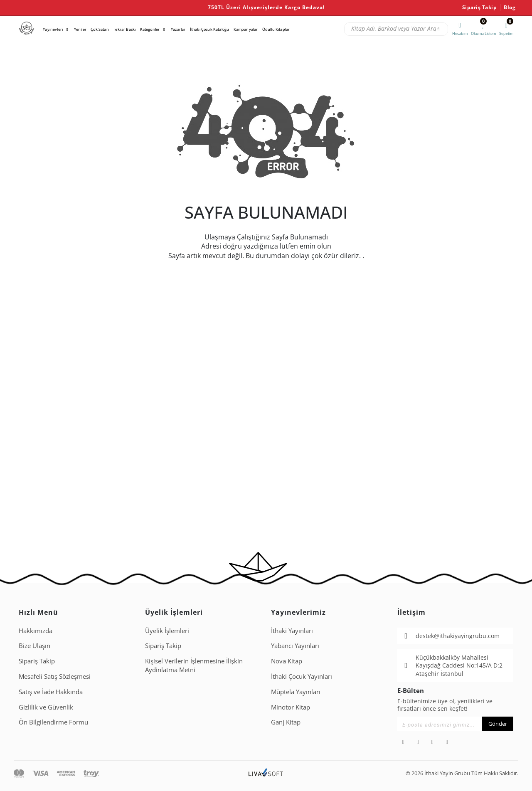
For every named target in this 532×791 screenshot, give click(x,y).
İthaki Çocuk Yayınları (302, 676)
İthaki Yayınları (292, 631)
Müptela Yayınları (296, 692)
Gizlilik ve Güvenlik (46, 707)
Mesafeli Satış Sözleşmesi (55, 676)
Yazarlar (178, 29)
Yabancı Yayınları (295, 646)
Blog (510, 7)
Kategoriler (150, 29)
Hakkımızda (36, 631)
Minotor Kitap (291, 707)
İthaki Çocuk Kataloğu (209, 29)
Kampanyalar (246, 29)
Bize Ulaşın (34, 646)
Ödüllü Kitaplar (276, 29)
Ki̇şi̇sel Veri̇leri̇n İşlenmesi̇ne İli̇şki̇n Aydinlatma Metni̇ (194, 665)
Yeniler (80, 29)
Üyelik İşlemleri (167, 631)
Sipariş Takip (480, 7)
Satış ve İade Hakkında (51, 692)
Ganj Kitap (286, 722)
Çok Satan (100, 29)
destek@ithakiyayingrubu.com (458, 636)
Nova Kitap (287, 661)
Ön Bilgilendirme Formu (53, 722)
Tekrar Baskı (124, 29)
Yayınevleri (53, 29)
